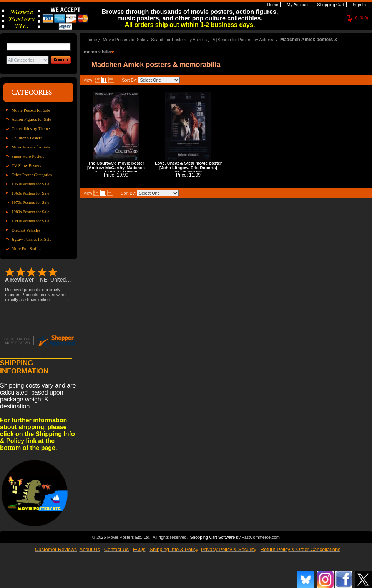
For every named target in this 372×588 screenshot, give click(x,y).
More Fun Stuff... (26, 248)
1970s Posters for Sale (30, 202)
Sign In (359, 5)
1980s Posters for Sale (30, 212)
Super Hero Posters (28, 156)
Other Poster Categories (32, 175)
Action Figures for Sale (31, 119)
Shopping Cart (330, 5)
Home (272, 5)
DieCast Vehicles (26, 230)
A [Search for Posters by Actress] (243, 40)
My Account (297, 5)
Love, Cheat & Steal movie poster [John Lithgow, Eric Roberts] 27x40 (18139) (188, 168)
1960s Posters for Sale (30, 193)
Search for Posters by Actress (179, 40)
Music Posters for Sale (31, 147)
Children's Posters (27, 138)
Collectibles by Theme (31, 128)
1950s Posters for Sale (30, 184)
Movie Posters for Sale (31, 110)
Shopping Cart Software (212, 536)
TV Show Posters (26, 165)
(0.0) (362, 18)
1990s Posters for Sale (30, 221)
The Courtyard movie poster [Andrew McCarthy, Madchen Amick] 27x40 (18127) (116, 168)
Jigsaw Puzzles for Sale (32, 239)
